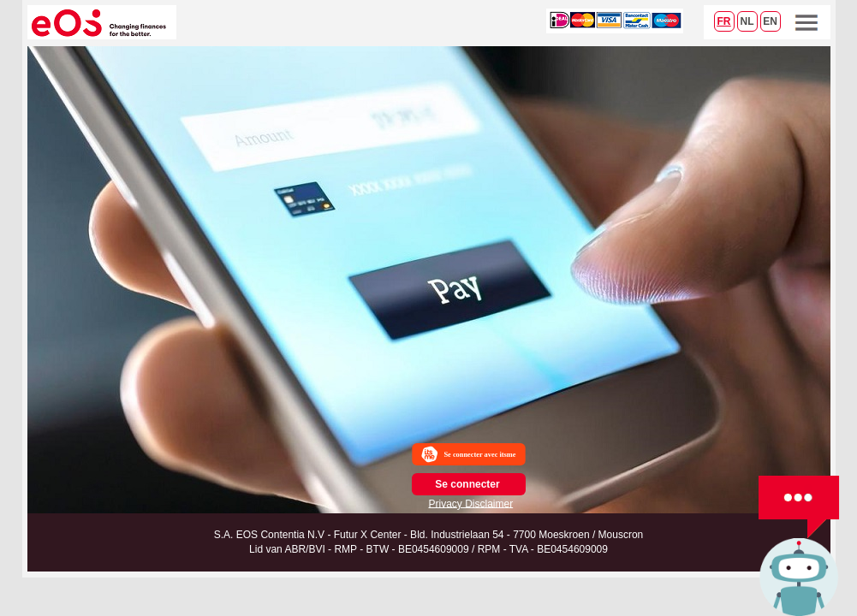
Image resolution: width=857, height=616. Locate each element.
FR (724, 21)
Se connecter (467, 484)
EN (770, 21)
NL (747, 21)
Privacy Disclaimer (471, 503)
